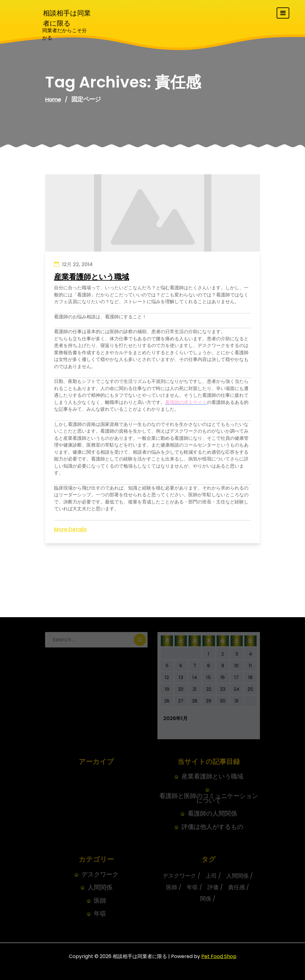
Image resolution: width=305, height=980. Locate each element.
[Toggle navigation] (283, 13)
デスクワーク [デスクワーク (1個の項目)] (179, 876)
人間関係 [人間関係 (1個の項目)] (237, 876)
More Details (70, 529)
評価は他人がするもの (212, 827)
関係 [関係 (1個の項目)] (206, 899)
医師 (100, 901)
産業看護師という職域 (92, 277)
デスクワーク (100, 874)
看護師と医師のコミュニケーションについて (209, 798)
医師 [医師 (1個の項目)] (172, 887)
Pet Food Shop (219, 956)
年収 (100, 914)
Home (53, 99)
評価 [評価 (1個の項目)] (213, 887)
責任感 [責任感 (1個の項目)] (236, 887)
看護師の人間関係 (212, 814)
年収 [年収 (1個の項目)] (192, 887)
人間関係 (100, 887)
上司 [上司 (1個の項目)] (211, 876)
